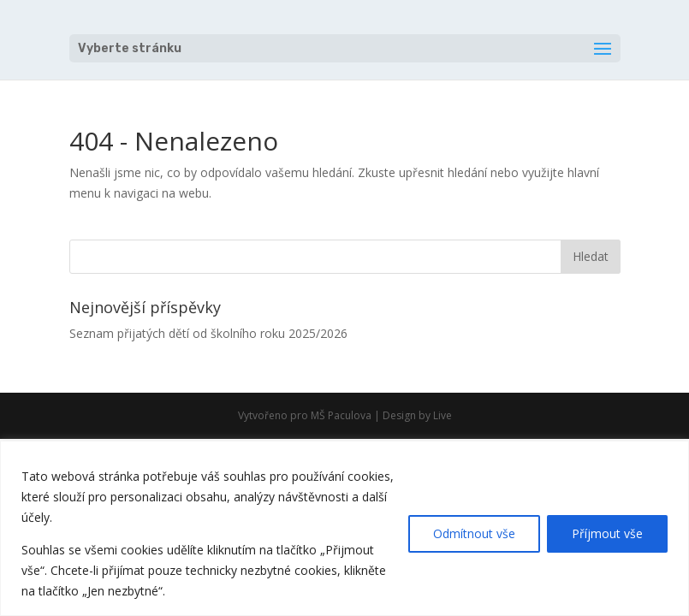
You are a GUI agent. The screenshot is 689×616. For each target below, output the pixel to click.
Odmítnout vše (474, 533)
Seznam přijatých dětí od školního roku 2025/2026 (208, 333)
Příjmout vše (607, 533)
